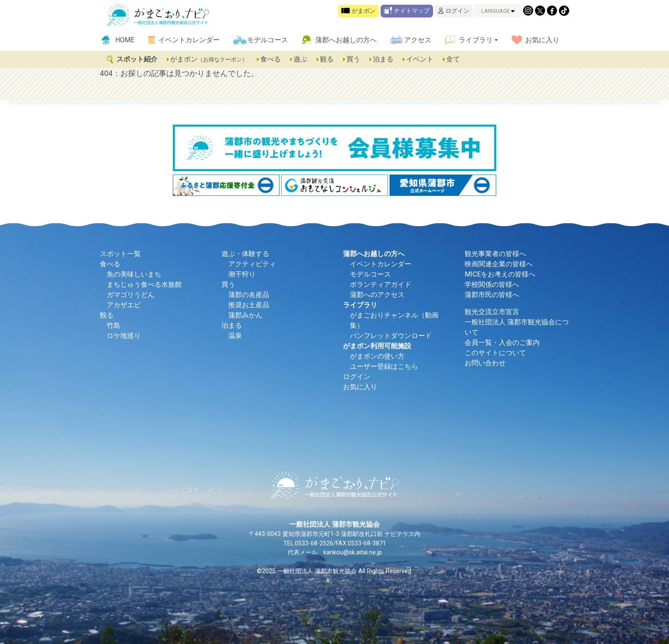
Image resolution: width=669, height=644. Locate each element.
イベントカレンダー (189, 40)
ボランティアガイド (381, 284)
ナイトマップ (407, 11)
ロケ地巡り (124, 336)
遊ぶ (299, 59)
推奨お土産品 (249, 305)
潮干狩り (242, 274)
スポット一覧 (120, 254)
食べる (269, 59)
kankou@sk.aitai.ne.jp (353, 552)
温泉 (235, 336)
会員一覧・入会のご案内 (502, 342)
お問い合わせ (485, 363)
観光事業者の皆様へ (495, 254)
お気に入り (542, 40)
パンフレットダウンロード (391, 336)
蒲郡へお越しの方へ (346, 40)
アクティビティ (252, 264)
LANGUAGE (498, 11)
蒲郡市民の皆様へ (492, 295)
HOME (125, 40)
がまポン (358, 11)
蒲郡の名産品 (249, 295)
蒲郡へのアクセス (377, 295)
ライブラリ (476, 40)
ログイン (454, 11)
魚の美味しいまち (134, 274)
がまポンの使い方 (377, 356)
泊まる (382, 59)
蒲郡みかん (245, 315)
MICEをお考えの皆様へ (500, 274)
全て (451, 59)
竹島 (113, 325)
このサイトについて (495, 353)
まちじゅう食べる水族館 (144, 284)
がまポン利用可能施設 (377, 346)
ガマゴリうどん (131, 295)
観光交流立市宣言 (492, 312)
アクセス (418, 40)
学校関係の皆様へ (492, 284)
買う (352, 59)
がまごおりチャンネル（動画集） (394, 320)
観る (326, 59)
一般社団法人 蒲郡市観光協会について (517, 327)
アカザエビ (124, 305)
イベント (419, 59)
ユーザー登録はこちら (384, 366)
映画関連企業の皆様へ (499, 264)
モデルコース (268, 40)
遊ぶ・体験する (245, 254)
